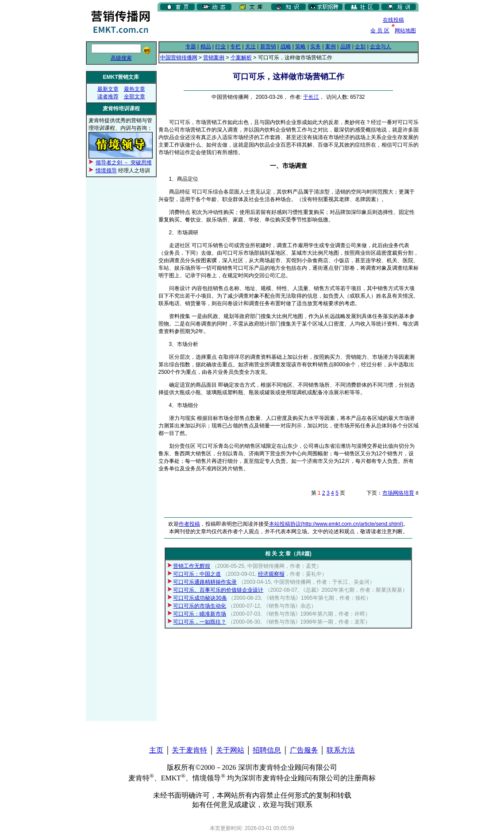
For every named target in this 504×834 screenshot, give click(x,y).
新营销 (268, 47)
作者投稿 (189, 524)
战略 (286, 47)
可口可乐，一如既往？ (200, 622)
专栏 (235, 47)
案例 (331, 47)
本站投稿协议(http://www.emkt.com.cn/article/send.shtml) (336, 524)
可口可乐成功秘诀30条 (200, 598)
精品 (206, 47)
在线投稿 (393, 20)
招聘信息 (267, 750)
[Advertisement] (261, 26)
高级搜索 (121, 58)
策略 (300, 47)
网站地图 (405, 31)
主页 (156, 750)
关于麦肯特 (189, 750)
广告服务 (304, 750)
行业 (220, 47)
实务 (315, 47)
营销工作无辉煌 (192, 566)
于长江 (311, 97)
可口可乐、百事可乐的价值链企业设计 (218, 590)
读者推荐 (108, 97)
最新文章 (108, 89)
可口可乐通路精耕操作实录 (205, 582)
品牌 (346, 47)
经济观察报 (271, 574)
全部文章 (135, 97)
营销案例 (214, 58)
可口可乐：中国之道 (197, 574)
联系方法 (341, 750)
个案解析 (241, 58)
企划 (360, 47)
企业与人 (381, 47)
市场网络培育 (398, 493)
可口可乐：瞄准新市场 (200, 614)
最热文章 (135, 89)
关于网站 (230, 750)
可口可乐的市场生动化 (200, 606)
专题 (191, 47)
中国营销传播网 (179, 58)
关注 (250, 47)
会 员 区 (380, 31)
